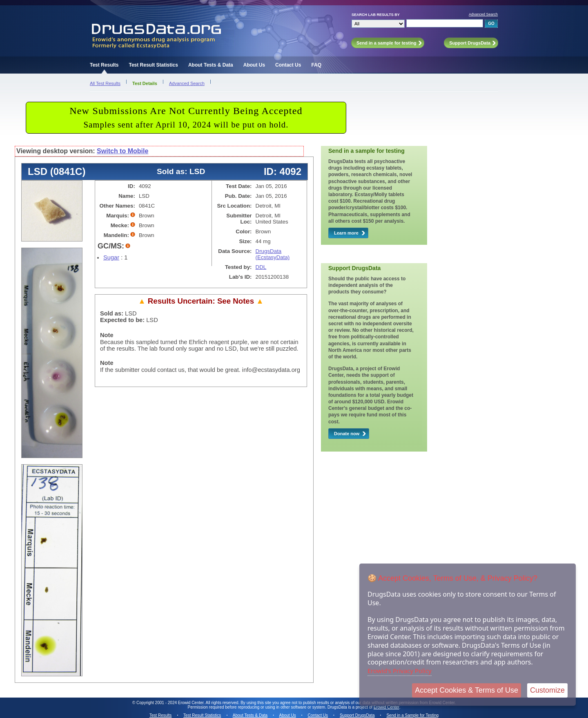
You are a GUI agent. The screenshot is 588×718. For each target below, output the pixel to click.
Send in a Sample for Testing (412, 715)
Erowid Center (386, 707)
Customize (547, 690)
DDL (261, 267)
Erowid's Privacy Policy (400, 671)
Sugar (111, 257)
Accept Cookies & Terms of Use (467, 690)
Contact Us (288, 65)
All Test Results (105, 83)
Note (107, 335)
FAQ (316, 65)
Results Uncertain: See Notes (201, 301)
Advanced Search (483, 14)
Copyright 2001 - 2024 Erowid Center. (170, 703)
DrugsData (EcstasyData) (273, 254)
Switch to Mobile (122, 151)
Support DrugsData (357, 715)
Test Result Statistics (153, 65)
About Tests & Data (211, 65)
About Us (254, 65)
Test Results (104, 65)
